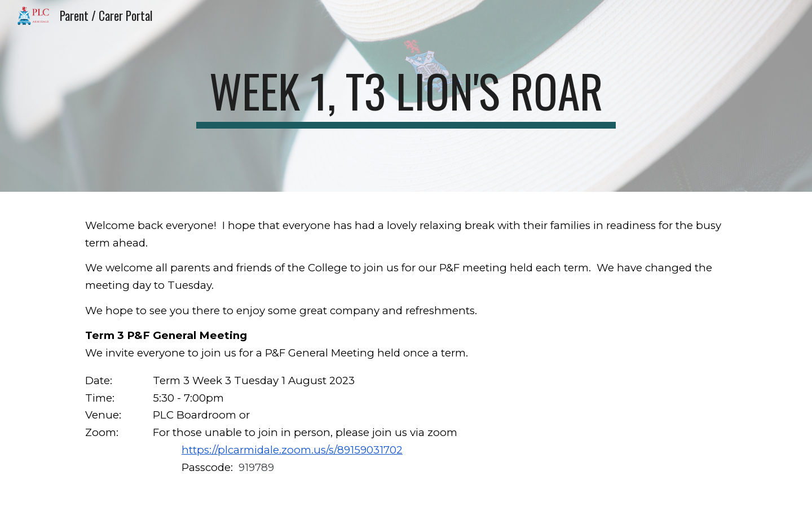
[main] (406, 96)
